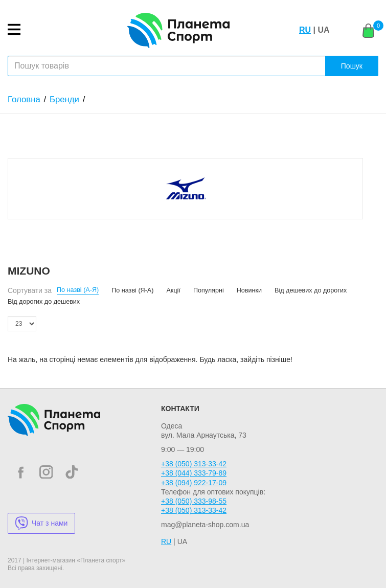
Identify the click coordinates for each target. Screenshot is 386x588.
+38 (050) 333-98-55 (194, 501)
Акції (173, 290)
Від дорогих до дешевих (44, 302)
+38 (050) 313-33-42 (194, 464)
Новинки (249, 290)
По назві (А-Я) (78, 290)
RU (305, 30)
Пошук (352, 66)
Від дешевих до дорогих (311, 290)
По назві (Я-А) (132, 290)
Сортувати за (30, 290)
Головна (24, 99)
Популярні (209, 290)
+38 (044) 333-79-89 (194, 473)
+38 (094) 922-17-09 (194, 483)
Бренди (64, 99)
